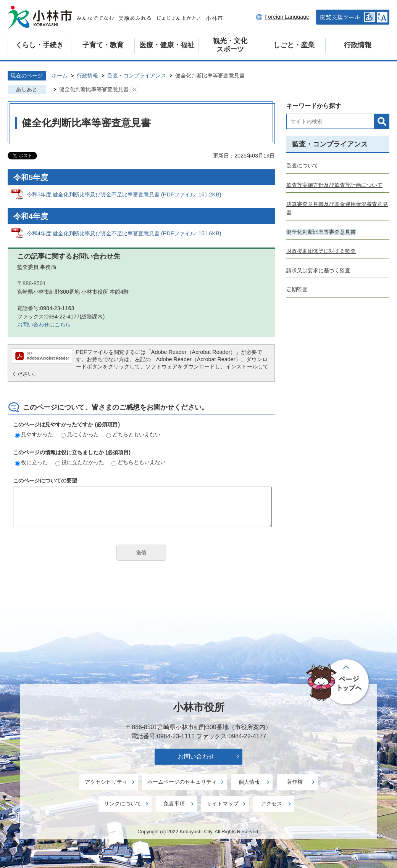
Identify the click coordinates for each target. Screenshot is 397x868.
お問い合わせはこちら (44, 325)
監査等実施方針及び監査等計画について (334, 185)
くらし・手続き (39, 45)
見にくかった (80, 434)
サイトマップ (223, 804)
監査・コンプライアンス (137, 76)
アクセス (271, 804)
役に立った (31, 462)
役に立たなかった (80, 462)
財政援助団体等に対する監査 (321, 251)
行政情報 (358, 45)
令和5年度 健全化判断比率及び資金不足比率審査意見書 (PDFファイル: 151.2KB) (124, 194)
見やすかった (34, 434)
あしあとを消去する (134, 90)
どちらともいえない (133, 434)
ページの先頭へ (339, 682)
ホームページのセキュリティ (182, 782)
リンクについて (123, 804)
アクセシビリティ (106, 782)
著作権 (295, 782)
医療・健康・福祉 (167, 45)
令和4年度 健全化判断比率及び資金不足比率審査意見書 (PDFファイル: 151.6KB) (124, 233)
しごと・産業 (294, 45)
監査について (302, 166)
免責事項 (174, 804)
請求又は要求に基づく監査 (318, 270)
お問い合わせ (196, 756)
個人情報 (249, 782)
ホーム (60, 76)
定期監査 (297, 289)
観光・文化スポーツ (230, 45)
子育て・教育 (103, 45)
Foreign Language (287, 17)
